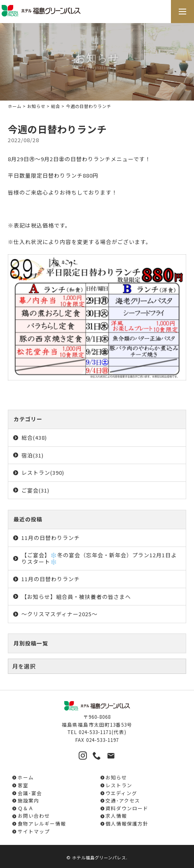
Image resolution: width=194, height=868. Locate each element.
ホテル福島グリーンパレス (99, 857)
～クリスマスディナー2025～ (60, 614)
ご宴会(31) (35, 490)
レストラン (119, 785)
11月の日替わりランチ (51, 538)
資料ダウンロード (127, 808)
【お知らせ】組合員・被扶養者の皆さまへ (76, 597)
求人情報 (116, 815)
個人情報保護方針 (127, 823)
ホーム (15, 106)
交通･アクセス (123, 800)
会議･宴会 (30, 793)
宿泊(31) (33, 455)
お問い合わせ (34, 815)
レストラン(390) (43, 473)
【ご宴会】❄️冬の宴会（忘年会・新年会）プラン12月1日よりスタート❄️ (99, 558)
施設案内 (28, 800)
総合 (56, 106)
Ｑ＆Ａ (26, 808)
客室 (23, 785)
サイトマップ (34, 831)
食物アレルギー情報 (42, 823)
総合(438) (34, 438)
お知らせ (36, 106)
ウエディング (121, 793)
